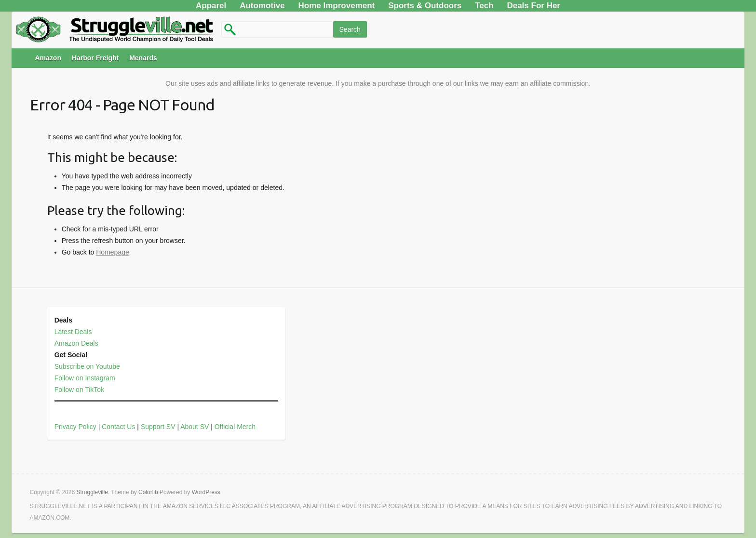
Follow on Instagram (85, 378)
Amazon (48, 58)
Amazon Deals (76, 343)
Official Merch (235, 427)
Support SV (158, 427)
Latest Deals (73, 332)
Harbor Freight (95, 58)
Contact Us (118, 427)
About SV (195, 427)
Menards (143, 58)
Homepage (113, 252)
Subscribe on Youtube (87, 366)
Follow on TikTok (79, 390)
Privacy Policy (75, 427)
